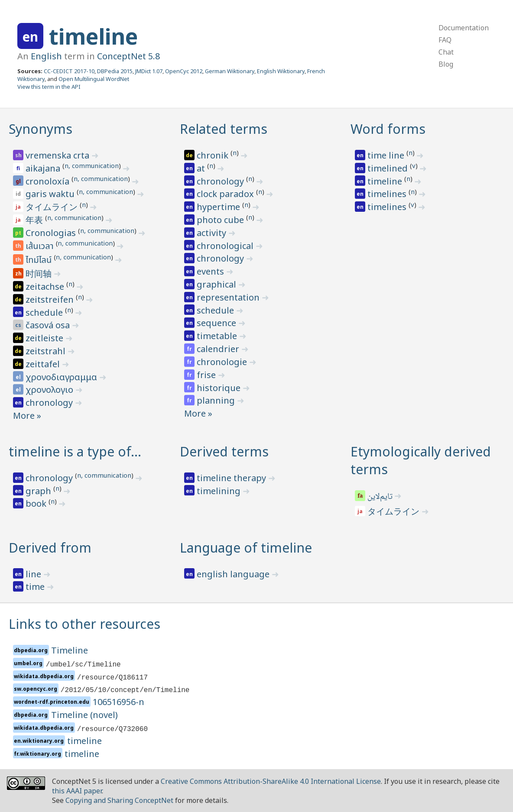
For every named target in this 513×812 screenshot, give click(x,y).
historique (220, 388)
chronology (50, 403)
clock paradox (226, 194)
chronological (226, 246)
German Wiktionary (230, 71)
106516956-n (119, 702)
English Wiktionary (281, 71)
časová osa (49, 325)
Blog (446, 64)
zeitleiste (45, 338)
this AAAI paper (77, 791)
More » (27, 416)
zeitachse (46, 286)
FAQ (445, 40)
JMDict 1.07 (149, 71)
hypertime (219, 207)
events (211, 271)
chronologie (223, 362)
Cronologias (52, 233)
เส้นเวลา (41, 246)
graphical (218, 284)
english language (234, 574)
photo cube (221, 220)
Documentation (464, 28)
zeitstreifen (51, 299)
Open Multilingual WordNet (94, 79)
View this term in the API (49, 87)
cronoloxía (49, 181)
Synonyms (41, 129)
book (37, 503)
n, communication (92, 165)
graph (39, 491)
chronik (214, 155)
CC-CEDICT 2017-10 (69, 71)
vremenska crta (58, 155)
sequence (218, 323)
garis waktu (51, 194)
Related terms (224, 129)
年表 (35, 220)
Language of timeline (246, 548)
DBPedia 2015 (115, 71)
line (34, 574)
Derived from (50, 548)
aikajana (44, 168)
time (36, 587)
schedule (45, 312)
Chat (446, 52)
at (202, 168)
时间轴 (40, 273)
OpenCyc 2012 (184, 71)
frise (207, 375)
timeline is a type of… (75, 451)
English (46, 56)
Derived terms (224, 451)
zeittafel (44, 364)
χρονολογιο (50, 390)
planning (217, 400)
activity (213, 233)
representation (229, 297)
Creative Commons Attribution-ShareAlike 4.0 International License (271, 781)
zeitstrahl (47, 351)
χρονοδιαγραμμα (62, 377)
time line (387, 155)
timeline (93, 36)
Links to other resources (84, 624)
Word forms (388, 129)
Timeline (70, 650)
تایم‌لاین (381, 497)
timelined (389, 168)
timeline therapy (232, 478)
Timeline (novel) (84, 715)
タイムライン (53, 207)
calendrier (219, 349)
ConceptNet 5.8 (128, 56)
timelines (388, 194)
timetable (218, 336)
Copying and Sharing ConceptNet (119, 800)
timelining (220, 491)
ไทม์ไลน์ (40, 260)
